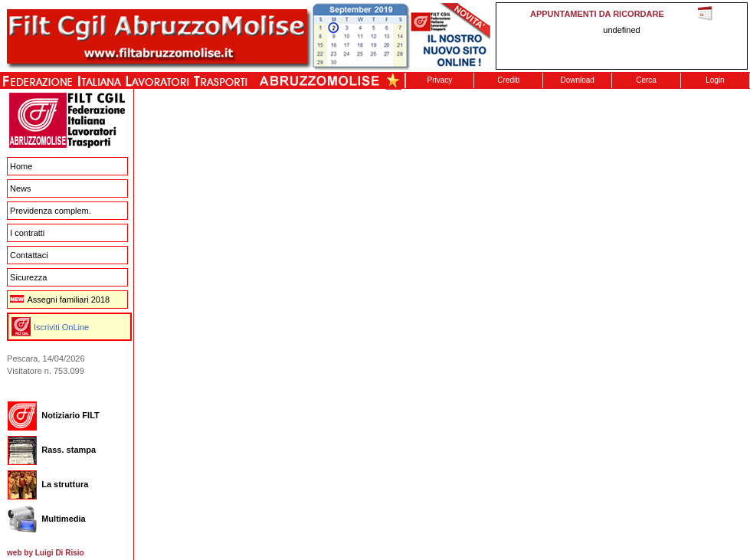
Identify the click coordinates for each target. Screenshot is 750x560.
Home (21, 166)
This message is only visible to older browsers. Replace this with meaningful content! (622, 36)
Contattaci (29, 255)
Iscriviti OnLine (61, 327)
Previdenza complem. (51, 211)
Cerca (646, 80)
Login (715, 80)
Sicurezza (28, 277)
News (21, 188)
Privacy (440, 80)
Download (577, 80)
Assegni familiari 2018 (60, 300)
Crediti (508, 80)
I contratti (27, 233)
